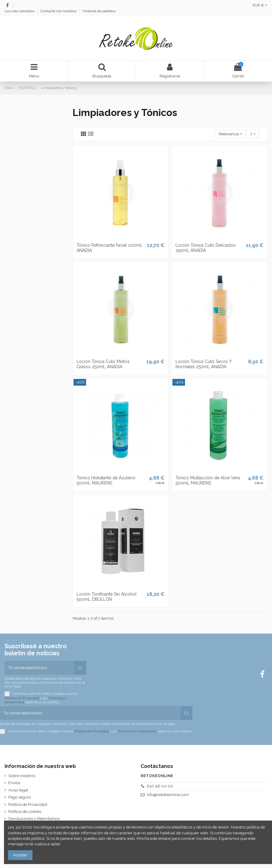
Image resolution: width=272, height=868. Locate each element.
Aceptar (20, 855)
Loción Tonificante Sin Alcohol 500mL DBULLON (107, 597)
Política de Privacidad (28, 804)
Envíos (14, 783)
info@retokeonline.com (168, 795)
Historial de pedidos (99, 11)
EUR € (260, 5)
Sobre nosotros (22, 776)
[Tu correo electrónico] (39, 668)
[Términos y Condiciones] (137, 731)
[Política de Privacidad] (22, 698)
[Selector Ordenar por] (230, 134)
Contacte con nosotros (59, 11)
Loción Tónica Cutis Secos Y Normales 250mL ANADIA (204, 364)
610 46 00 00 (160, 786)
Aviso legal (18, 790)
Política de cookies (25, 812)
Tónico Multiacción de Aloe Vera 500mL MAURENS (208, 480)
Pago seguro (20, 797)
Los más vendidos (20, 11)
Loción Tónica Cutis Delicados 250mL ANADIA (206, 248)
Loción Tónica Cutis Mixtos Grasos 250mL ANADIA (103, 364)
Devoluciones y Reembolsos (34, 819)
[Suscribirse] (80, 668)
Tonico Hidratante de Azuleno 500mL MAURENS (106, 480)
